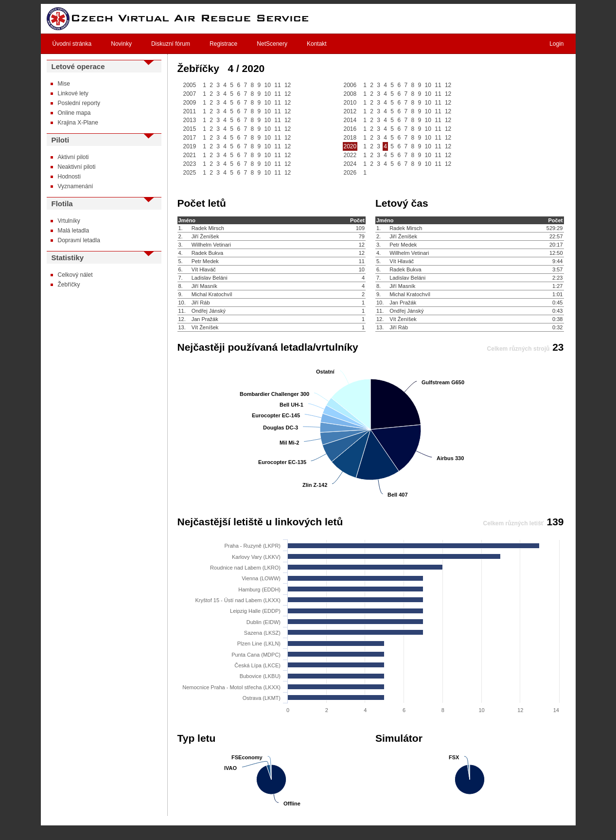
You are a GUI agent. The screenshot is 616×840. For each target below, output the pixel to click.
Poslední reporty (79, 103)
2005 (190, 85)
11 (277, 85)
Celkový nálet (75, 275)
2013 (190, 120)
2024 (350, 164)
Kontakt (317, 44)
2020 (350, 146)
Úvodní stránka (72, 44)
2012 (350, 111)
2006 (350, 85)
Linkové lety (73, 93)
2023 (190, 164)
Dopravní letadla (79, 240)
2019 (190, 146)
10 (268, 85)
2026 (350, 173)
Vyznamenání (76, 186)
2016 (350, 129)
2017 (190, 138)
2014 (350, 120)
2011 (190, 111)
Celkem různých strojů (519, 349)
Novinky (121, 44)
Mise (64, 84)
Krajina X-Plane (78, 123)
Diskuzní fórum (171, 44)
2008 (350, 94)
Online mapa (74, 113)
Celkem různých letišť (513, 523)
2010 (350, 103)
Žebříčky (69, 285)
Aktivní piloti (73, 157)
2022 (350, 155)
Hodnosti (69, 177)
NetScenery (272, 44)
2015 (190, 129)
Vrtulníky (69, 221)
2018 (350, 138)
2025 (190, 173)
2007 (190, 94)
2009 (190, 103)
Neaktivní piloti (77, 167)
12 (288, 85)
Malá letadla (74, 231)
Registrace (223, 44)
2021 (190, 155)
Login (556, 44)
